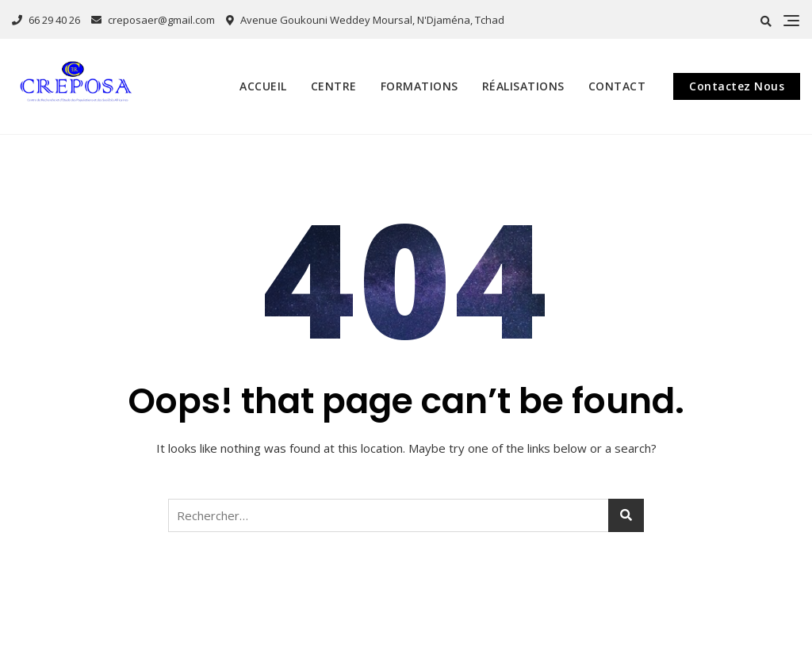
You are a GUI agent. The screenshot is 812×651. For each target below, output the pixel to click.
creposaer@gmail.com (153, 20)
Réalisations (523, 86)
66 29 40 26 (46, 20)
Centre (334, 86)
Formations (419, 86)
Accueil (263, 86)
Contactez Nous (737, 86)
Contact (617, 86)
